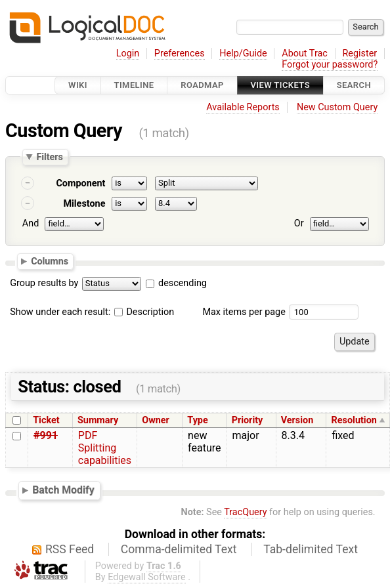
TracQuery (245, 512)
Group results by (44, 283)
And (31, 223)
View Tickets (280, 85)
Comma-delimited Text (179, 549)
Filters (49, 157)
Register (359, 53)
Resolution (354, 420)
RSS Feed (70, 549)
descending (183, 283)
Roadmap (202, 85)
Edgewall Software (147, 577)
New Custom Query (337, 107)
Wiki (78, 85)
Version (297, 420)
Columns (50, 261)
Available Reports (243, 107)
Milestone (84, 204)
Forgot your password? (330, 65)
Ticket (46, 420)
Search (354, 85)
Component (80, 183)
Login (128, 53)
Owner (156, 420)
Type (197, 420)
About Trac (305, 53)
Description (144, 312)
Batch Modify (63, 490)
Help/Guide (243, 53)
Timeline (134, 85)
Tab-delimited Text (311, 549)
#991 (46, 435)
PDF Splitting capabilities (105, 448)
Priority (248, 420)
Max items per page (244, 312)
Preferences (180, 53)
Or (299, 223)
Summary (98, 420)
